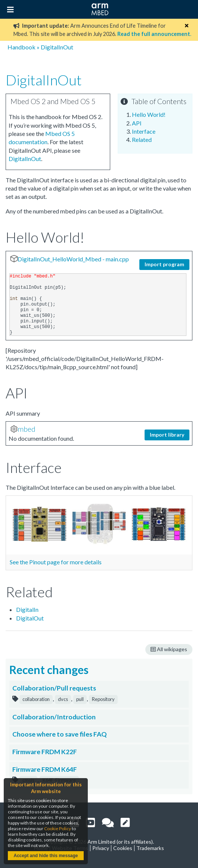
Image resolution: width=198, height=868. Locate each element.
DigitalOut (30, 618)
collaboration (36, 699)
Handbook (21, 47)
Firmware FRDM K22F (45, 752)
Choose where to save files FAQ (60, 734)
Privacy (101, 848)
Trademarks (150, 848)
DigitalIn (27, 609)
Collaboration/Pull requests (54, 688)
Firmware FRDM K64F (45, 769)
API (137, 123)
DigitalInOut (57, 47)
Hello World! (149, 114)
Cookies (123, 848)
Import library (167, 435)
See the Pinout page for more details (56, 562)
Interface (144, 131)
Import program (164, 264)
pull (80, 699)
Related (142, 139)
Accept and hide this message (46, 856)
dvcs (63, 699)
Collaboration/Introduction (54, 717)
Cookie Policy (58, 828)
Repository (103, 699)
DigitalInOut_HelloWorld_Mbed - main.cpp (73, 259)
